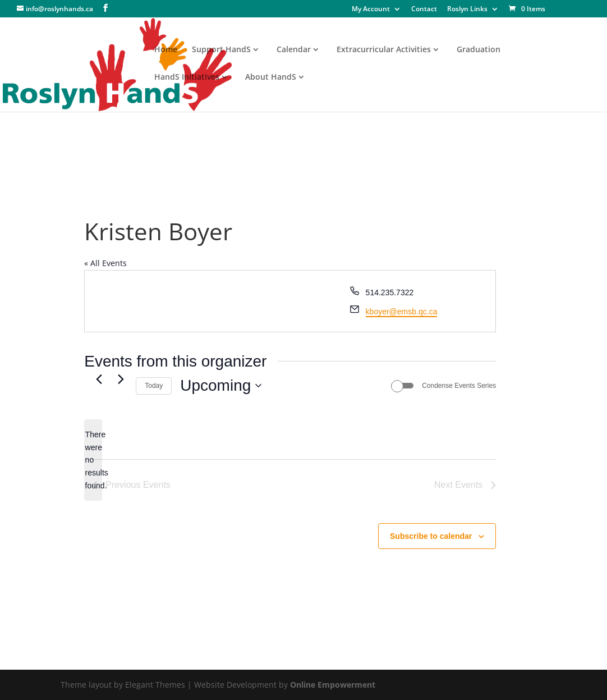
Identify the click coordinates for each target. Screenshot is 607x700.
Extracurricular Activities (384, 50)
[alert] (93, 460)
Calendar (294, 50)
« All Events (105, 263)
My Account (371, 10)
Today (154, 386)
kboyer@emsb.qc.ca (402, 312)
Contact (424, 10)
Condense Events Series (459, 386)
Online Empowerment (333, 685)
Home (166, 50)
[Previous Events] (99, 379)
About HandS (271, 77)
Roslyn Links (467, 10)
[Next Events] (121, 379)
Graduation (479, 50)
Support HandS (221, 50)
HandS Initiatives (187, 77)
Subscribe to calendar (431, 536)
